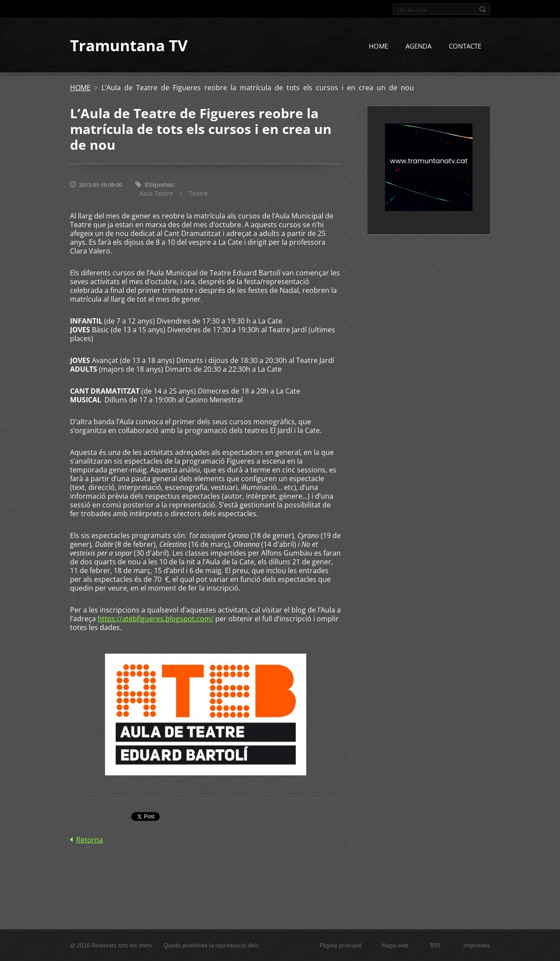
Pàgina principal (340, 945)
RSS (436, 945)
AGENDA (418, 47)
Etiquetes (159, 185)
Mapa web (395, 945)
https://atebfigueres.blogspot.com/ (156, 620)
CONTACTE (465, 47)
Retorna (89, 841)
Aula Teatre (156, 194)
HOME (378, 47)
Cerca (483, 9)
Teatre (198, 194)
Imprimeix (477, 945)
